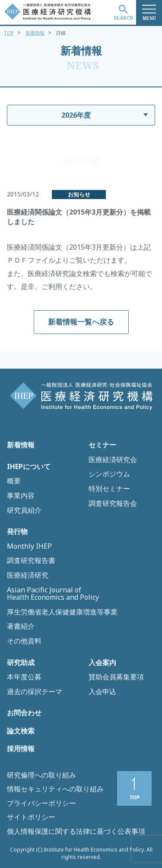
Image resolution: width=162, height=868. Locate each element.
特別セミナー (109, 489)
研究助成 (21, 663)
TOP (9, 33)
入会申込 (102, 692)
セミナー (102, 445)
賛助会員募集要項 (116, 677)
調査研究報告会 (113, 504)
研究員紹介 (24, 511)
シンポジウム (109, 474)
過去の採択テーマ (35, 692)
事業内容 (21, 496)
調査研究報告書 (31, 561)
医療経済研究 (28, 575)
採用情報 (21, 749)
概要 (14, 481)
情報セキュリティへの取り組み (55, 789)
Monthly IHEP (29, 547)
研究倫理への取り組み (41, 775)
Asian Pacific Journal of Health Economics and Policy (53, 594)
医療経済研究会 (113, 460)
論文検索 (21, 731)
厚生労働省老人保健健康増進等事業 (62, 612)
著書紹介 (21, 627)
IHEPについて (29, 467)
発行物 (17, 532)
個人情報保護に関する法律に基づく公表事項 (76, 831)
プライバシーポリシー (41, 803)
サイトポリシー (31, 817)
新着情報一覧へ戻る (81, 322)
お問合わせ (24, 713)
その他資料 (24, 641)
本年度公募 (24, 677)
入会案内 (102, 663)
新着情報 (35, 33)
